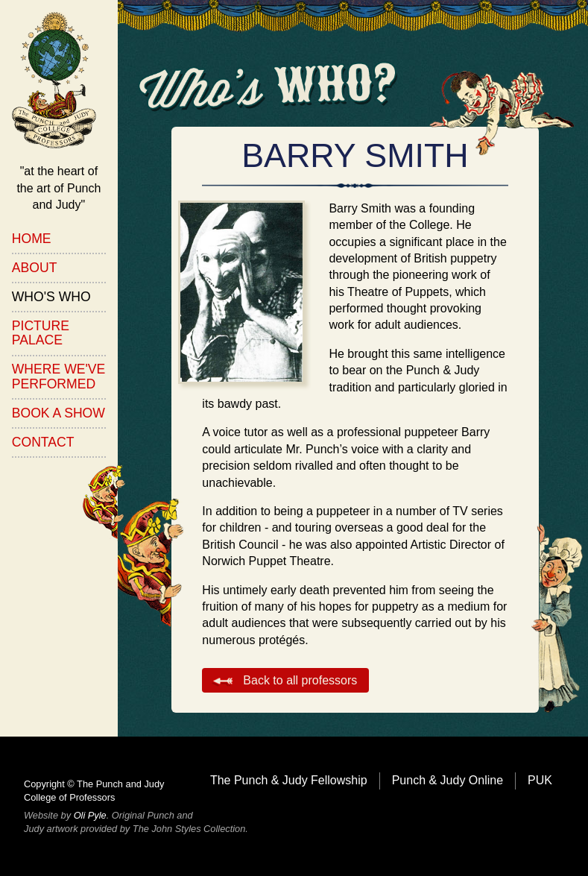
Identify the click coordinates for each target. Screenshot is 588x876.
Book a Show (59, 413)
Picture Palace (41, 333)
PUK (540, 780)
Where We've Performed (59, 376)
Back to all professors (300, 680)
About (35, 268)
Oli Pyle (90, 815)
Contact (43, 442)
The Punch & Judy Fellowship (289, 780)
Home (32, 239)
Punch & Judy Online (448, 780)
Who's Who (51, 297)
